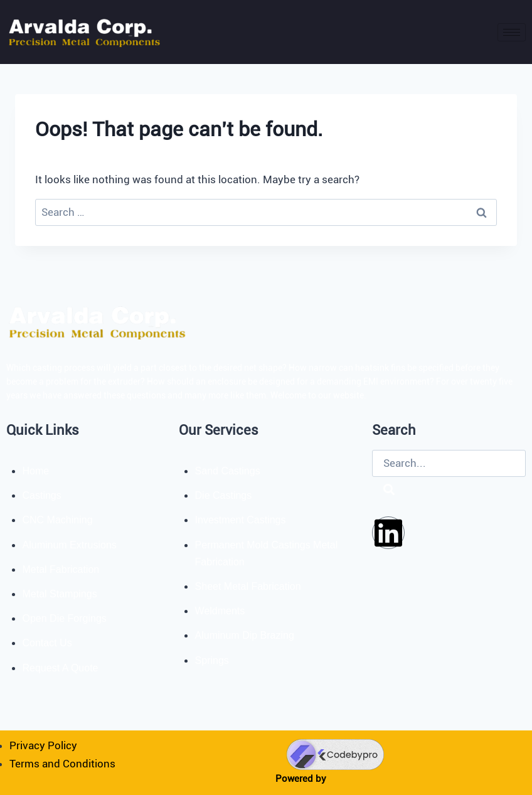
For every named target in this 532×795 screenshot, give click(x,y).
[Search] (389, 490)
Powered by (301, 779)
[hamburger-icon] (512, 32)
